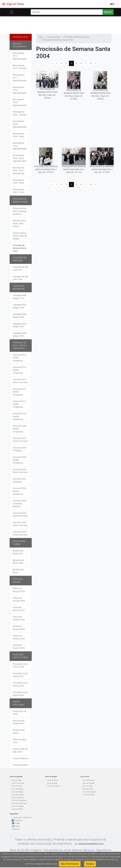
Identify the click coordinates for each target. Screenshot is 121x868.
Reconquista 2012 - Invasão (19, 67)
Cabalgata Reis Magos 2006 (20, 316)
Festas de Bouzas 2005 (19, 628)
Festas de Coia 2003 (19, 713)
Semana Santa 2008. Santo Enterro (19, 223)
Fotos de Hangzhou (89, 792)
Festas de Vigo (20, 37)
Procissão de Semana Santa (20, 200)
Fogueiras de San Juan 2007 (21, 268)
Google (17, 823)
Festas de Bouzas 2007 (19, 609)
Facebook (18, 820)
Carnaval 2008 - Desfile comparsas (20, 429)
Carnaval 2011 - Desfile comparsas (20, 404)
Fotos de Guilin (88, 789)
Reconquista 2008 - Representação (20, 124)
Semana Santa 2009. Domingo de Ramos (20, 211)
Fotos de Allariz (17, 809)
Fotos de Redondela (19, 800)
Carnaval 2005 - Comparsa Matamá (20, 503)
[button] (114, 4)
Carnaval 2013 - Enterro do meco (20, 381)
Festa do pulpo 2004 (19, 741)
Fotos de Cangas (18, 795)
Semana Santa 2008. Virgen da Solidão (20, 236)
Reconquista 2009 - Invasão (19, 113)
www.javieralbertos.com (91, 844)
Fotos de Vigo (17, 780)
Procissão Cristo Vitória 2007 (20, 675)
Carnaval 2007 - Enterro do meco (20, 440)
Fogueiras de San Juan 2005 (21, 278)
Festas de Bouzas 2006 (19, 618)
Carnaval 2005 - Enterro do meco (20, 524)
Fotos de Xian (87, 786)
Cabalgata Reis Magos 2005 (20, 325)
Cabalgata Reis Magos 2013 (20, 297)
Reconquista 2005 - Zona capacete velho (20, 158)
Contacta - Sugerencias (23, 817)
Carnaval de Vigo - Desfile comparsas (20, 345)
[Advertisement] (60, 24)
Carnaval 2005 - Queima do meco (20, 514)
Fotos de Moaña (18, 798)
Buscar (108, 12)
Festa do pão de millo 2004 (20, 750)
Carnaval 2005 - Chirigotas (20, 480)
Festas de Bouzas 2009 (19, 590)
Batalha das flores (19, 543)
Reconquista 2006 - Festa (18, 135)
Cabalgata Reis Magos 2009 (20, 306)
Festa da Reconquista (19, 45)
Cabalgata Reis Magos (19, 287)
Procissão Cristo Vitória (20, 656)
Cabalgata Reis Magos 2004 (20, 335)
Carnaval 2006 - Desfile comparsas (20, 460)
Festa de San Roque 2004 (19, 722)
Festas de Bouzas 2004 (19, 637)
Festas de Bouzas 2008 (19, 599)
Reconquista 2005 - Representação (20, 146)
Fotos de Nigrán (17, 792)
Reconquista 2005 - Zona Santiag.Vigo (19, 171)
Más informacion (70, 864)
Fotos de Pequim (89, 783)
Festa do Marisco (21, 758)
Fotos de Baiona (17, 789)
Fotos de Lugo (17, 786)
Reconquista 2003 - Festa (18, 191)
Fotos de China (85, 777)
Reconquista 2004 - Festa (18, 181)
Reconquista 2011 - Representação (20, 78)
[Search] (67, 12)
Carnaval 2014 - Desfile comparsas (20, 358)
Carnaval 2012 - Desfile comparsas (20, 392)
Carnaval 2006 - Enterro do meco (20, 471)
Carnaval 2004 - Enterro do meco (20, 533)
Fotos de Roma (53, 780)
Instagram (15, 829)
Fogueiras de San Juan (20, 259)
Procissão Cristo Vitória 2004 (20, 694)
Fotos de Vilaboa (18, 806)
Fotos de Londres (53, 786)
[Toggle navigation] (12, 12)
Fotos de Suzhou (89, 795)
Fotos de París (52, 783)
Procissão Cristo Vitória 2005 (20, 684)
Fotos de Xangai (88, 780)
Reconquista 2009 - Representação (20, 102)
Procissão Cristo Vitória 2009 (20, 665)
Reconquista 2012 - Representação (20, 56)
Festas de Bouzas (18, 580)
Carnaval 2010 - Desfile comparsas (20, 416)
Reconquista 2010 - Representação (20, 90)
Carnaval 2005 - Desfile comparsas (20, 491)
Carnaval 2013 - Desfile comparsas (20, 370)
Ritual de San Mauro (19, 732)
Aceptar (90, 864)
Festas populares (18, 703)
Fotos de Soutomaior (19, 803)
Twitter (17, 826)
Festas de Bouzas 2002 (19, 647)
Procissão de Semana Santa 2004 (19, 248)
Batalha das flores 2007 (18, 552)
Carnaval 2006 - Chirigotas (20, 449)
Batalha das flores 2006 (18, 562)
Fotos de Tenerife (18, 783)
